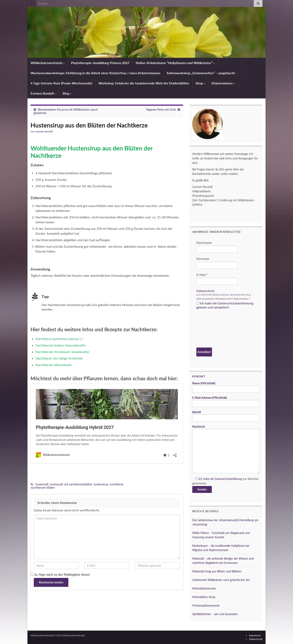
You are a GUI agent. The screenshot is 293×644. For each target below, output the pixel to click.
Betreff (226, 416)
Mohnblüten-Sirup (204, 597)
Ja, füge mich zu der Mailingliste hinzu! (60, 574)
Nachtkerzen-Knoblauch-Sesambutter (62, 352)
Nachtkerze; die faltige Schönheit (59, 358)
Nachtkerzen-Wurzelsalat (54, 365)
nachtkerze (116, 484)
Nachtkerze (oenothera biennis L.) (59, 339)
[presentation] (213, 329)
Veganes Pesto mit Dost (161, 110)
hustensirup (101, 484)
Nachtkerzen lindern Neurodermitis (61, 345)
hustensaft (42, 484)
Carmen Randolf (43, 93)
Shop (200, 83)
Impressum (255, 635)
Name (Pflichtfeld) (226, 387)
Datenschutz (205, 291)
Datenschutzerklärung (228, 479)
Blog (67, 93)
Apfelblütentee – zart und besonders (215, 614)
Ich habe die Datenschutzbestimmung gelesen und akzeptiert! (225, 305)
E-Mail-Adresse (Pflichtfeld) (226, 401)
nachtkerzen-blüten (43, 488)
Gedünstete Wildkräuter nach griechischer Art (221, 580)
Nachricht (226, 449)
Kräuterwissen (223, 83)
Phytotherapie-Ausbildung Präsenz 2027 (100, 63)
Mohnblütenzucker (204, 588)
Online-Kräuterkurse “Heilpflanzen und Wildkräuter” (175, 63)
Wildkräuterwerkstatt (48, 63)
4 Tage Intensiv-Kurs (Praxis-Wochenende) (61, 83)
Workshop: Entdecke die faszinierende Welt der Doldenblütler (144, 83)
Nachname (204, 242)
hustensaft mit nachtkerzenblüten (71, 484)
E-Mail (202, 275)
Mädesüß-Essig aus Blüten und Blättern (217, 571)
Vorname (203, 259)
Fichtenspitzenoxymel (206, 605)
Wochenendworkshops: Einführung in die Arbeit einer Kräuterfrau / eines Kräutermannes (95, 73)
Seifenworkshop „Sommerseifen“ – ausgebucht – (202, 73)
